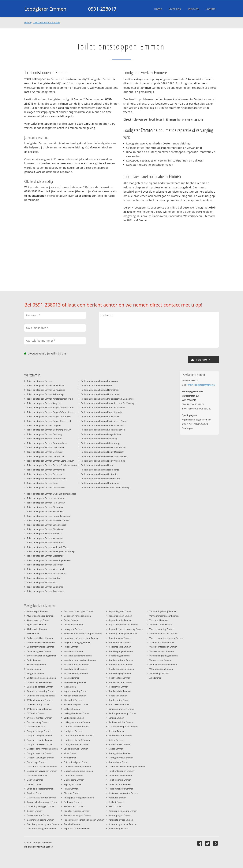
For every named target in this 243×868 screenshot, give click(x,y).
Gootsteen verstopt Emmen (77, 616)
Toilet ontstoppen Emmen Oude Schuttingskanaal (51, 494)
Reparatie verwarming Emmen (123, 625)
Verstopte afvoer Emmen (121, 820)
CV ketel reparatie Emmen (40, 700)
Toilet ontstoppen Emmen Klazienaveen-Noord (104, 421)
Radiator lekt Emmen (74, 806)
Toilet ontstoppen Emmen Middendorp (100, 443)
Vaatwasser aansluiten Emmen (123, 793)
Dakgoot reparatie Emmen (40, 740)
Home (28, 22)
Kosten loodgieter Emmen (77, 704)
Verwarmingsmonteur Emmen (164, 616)
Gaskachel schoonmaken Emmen (43, 802)
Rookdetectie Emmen (119, 704)
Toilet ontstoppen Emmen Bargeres (44, 425)
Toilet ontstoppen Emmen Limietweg (99, 439)
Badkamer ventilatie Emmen (41, 647)
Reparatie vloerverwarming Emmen (126, 629)
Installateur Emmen (73, 651)
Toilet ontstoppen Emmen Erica (42, 483)
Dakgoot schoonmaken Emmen (42, 749)
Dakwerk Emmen (35, 780)
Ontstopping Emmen (74, 780)
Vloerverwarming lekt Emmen (164, 633)
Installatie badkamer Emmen (78, 656)
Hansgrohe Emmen (73, 629)
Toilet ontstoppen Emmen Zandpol (44, 578)
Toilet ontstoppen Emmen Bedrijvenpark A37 (49, 430)
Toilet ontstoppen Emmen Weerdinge (45, 556)
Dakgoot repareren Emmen (40, 744)
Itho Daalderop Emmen (75, 682)
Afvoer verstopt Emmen (39, 620)
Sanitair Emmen (116, 718)
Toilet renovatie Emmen (120, 775)
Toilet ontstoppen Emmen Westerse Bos (46, 574)
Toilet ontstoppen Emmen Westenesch (46, 569)
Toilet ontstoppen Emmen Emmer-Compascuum (50, 461)
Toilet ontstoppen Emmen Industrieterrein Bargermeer (108, 399)
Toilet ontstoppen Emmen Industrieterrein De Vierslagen (109, 403)
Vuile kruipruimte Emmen (162, 642)
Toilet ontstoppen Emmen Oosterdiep (100, 474)
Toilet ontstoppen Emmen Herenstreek (100, 390)
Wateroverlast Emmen (160, 660)
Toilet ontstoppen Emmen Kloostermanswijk (103, 430)
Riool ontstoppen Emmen (121, 669)
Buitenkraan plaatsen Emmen (41, 678)
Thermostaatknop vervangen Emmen (127, 766)
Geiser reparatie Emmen (39, 815)
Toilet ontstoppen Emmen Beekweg (44, 434)
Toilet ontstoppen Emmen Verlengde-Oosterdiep (51, 551)
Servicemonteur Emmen (120, 735)
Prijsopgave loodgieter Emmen (79, 798)
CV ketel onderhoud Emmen (41, 696)
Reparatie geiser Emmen (120, 611)
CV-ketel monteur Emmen (40, 718)
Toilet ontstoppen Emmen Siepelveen (45, 529)
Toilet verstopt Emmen (120, 784)
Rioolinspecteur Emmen (120, 682)
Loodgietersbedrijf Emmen (77, 740)
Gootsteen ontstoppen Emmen (79, 611)
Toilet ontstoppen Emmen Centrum (44, 439)
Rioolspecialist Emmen (120, 691)
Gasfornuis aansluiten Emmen (42, 798)
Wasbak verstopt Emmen (162, 651)
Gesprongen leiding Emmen (41, 820)
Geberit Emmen (35, 811)
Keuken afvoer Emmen (75, 696)
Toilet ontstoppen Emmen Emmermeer (46, 474)
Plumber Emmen (72, 793)
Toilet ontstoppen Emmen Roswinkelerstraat (49, 516)
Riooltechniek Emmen (119, 700)
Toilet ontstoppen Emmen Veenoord (45, 542)
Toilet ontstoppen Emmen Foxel (97, 385)
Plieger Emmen (71, 789)
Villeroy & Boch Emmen (161, 625)
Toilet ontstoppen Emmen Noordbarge (100, 470)
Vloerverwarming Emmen (162, 629)
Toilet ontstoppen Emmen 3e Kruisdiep (46, 390)
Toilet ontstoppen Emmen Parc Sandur (46, 503)
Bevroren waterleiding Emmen (42, 656)
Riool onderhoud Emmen (121, 660)
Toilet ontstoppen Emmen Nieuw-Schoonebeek (104, 456)
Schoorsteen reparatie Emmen (123, 726)
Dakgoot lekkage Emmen (39, 731)
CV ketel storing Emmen (39, 704)
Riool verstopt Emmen (120, 678)
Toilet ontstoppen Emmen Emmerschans (47, 479)
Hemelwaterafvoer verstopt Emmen (81, 638)
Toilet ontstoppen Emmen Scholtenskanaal (48, 520)
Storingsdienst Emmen (120, 753)
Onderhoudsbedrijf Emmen (77, 766)
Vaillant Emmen (116, 802)
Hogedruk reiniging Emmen (77, 642)
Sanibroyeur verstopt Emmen (123, 713)
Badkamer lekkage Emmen (40, 638)
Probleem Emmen (73, 802)
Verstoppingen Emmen (120, 815)
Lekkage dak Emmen (74, 718)
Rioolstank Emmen (118, 696)
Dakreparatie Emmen (37, 775)
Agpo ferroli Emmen (37, 625)
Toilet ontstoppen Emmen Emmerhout (46, 470)
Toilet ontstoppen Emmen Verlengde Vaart (48, 547)
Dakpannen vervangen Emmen (42, 771)
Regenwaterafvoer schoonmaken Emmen (84, 820)
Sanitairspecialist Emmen (121, 722)
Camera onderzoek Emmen (40, 687)
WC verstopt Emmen (159, 673)
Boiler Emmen (34, 660)
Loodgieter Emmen (45, 9)
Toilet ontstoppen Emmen (46, 22)
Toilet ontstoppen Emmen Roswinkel (45, 511)
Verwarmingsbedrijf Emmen (163, 611)
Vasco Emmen (115, 806)
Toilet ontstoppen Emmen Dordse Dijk (46, 456)
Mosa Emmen (70, 753)
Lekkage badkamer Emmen (77, 713)
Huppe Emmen (71, 647)
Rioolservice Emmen (118, 687)
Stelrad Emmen (116, 749)
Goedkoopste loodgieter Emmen (43, 824)
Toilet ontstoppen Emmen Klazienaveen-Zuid (103, 425)
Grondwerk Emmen (73, 625)
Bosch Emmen (34, 669)
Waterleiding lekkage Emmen (164, 656)
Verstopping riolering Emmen (123, 811)
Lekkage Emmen (72, 709)
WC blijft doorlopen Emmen (163, 665)
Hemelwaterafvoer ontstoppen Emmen (83, 633)
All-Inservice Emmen (37, 629)
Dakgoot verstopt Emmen (39, 753)
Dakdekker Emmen (36, 726)
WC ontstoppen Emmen (161, 669)
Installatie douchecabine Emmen (80, 660)
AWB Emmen (33, 633)
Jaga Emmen (70, 687)
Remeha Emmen (72, 824)
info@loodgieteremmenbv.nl (201, 385)
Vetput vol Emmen (159, 620)
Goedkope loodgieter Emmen (41, 828)
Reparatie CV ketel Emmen (77, 828)
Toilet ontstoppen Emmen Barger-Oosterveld (49, 421)
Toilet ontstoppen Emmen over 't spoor (46, 498)
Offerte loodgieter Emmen (77, 762)
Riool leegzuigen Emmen (121, 651)
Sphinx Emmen (116, 740)
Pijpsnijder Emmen (73, 784)
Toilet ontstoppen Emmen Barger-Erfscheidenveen (52, 412)
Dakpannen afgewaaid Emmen (42, 766)
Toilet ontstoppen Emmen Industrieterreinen (103, 407)
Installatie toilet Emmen (75, 669)
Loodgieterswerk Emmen (76, 749)
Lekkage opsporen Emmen (77, 722)
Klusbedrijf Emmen (73, 700)
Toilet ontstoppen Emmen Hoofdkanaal (101, 394)
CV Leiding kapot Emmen (39, 709)
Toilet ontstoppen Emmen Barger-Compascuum (50, 407)
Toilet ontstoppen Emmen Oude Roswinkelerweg (105, 487)
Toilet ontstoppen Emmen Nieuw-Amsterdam (103, 447)
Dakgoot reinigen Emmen (39, 735)
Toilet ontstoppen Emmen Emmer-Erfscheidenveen (52, 465)
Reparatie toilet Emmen (120, 620)
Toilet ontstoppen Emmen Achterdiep (45, 394)
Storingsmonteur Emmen (121, 758)
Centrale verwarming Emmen (41, 691)
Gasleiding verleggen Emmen (41, 806)
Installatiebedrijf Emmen (76, 673)
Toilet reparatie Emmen (120, 780)
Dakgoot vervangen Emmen (41, 758)
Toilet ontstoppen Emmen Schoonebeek (47, 525)
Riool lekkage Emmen (119, 656)
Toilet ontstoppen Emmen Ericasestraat (46, 487)
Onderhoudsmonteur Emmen (78, 771)
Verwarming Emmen (118, 828)
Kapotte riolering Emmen (76, 691)
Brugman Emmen (35, 673)
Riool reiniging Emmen (120, 673)
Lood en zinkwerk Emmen (77, 726)
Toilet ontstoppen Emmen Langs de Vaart (101, 434)
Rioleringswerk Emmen (120, 638)
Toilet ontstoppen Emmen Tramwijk (44, 534)
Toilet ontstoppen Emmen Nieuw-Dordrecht (103, 452)
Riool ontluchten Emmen (121, 665)
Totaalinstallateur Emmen (121, 789)
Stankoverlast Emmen (119, 744)
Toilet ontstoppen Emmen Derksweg (45, 452)
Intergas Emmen (72, 678)
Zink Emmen (155, 678)
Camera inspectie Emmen (39, 682)
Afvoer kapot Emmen (37, 611)
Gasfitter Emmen (35, 793)
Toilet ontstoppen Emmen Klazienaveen (101, 416)
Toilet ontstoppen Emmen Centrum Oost (47, 443)
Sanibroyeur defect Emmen (122, 709)
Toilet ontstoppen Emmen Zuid (42, 582)
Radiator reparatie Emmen (77, 811)
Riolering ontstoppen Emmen (123, 633)
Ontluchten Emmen (73, 775)
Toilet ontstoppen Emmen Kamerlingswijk (102, 412)
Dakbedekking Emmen (38, 722)
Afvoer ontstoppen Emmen (40, 616)
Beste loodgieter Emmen (39, 651)
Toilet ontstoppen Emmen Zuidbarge (45, 587)
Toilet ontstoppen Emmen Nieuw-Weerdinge (103, 461)
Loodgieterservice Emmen (76, 744)
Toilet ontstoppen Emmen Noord (97, 465)
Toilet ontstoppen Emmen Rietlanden (45, 507)
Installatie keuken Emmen (76, 665)
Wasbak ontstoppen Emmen (163, 647)
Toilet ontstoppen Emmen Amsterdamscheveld (50, 399)
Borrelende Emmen (36, 665)
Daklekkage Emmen (37, 762)
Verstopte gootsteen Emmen (123, 824)
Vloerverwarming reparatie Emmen (166, 638)
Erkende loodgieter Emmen (40, 789)
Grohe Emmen (71, 620)
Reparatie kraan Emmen (120, 616)
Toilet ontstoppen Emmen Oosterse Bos (101, 479)
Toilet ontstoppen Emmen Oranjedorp (100, 483)
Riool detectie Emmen (119, 642)
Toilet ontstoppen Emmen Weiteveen (45, 565)
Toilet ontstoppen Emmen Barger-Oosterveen (49, 416)
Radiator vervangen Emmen (77, 815)
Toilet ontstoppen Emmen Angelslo (44, 403)
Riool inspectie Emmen (120, 647)
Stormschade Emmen (119, 762)
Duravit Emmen (35, 784)
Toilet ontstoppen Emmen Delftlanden (46, 447)
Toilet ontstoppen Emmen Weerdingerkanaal (49, 560)
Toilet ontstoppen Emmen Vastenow (45, 538)
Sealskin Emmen (117, 731)
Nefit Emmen (70, 758)
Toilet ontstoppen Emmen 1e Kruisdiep (46, 385)
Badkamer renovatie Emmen (41, 642)
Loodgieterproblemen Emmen (79, 735)
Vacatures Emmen (117, 798)
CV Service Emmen (36, 713)
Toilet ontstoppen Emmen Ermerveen (99, 381)
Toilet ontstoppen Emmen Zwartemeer (46, 591)
